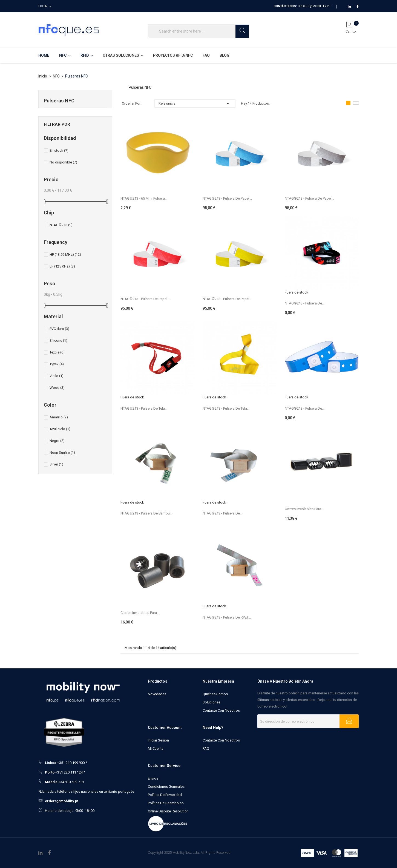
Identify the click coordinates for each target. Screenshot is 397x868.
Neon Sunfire (62, 452)
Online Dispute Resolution (168, 811)
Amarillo (59, 417)
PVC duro (59, 329)
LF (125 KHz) (62, 266)
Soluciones (212, 702)
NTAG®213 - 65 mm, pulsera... (144, 198)
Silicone (58, 340)
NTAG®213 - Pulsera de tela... (144, 408)
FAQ (206, 748)
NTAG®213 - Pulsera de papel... (227, 198)
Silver (56, 464)
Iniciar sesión (158, 740)
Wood (57, 388)
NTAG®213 (61, 225)
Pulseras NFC (59, 101)
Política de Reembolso (166, 803)
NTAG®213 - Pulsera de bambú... (146, 513)
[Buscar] (198, 31)
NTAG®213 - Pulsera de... (305, 303)
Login (43, 6)
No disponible (63, 162)
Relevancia (195, 104)
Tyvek (57, 364)
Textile (57, 352)
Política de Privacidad (165, 795)
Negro (57, 441)
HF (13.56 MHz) (65, 255)
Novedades (157, 694)
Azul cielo (60, 429)
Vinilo (57, 376)
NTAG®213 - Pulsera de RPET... (227, 617)
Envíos (153, 778)
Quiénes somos (215, 694)
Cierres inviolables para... (304, 509)
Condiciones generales (166, 787)
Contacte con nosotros (221, 710)
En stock (59, 150)
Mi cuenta (156, 748)
